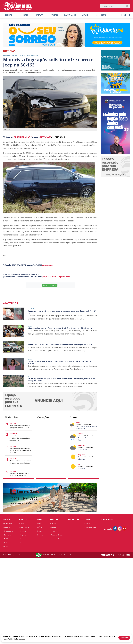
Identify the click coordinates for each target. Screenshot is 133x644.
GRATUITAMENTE (23, 137)
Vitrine (53, 523)
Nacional (23, 531)
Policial (6, 539)
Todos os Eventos (57, 535)
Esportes (23, 519)
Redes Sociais (107, 519)
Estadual (23, 543)
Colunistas (101, 15)
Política (6, 543)
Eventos (39, 531)
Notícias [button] (8, 15)
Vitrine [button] (85, 15)
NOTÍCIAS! (45, 137)
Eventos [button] (54, 15)
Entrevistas (7, 523)
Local (22, 539)
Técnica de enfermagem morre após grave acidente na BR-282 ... (21, 427)
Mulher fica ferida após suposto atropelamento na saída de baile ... (20, 463)
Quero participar (91, 527)
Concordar (124, 638)
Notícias (7, 519)
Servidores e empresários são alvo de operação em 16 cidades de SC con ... (20, 450)
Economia (7, 535)
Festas (53, 527)
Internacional (8, 531)
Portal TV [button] (39, 15)
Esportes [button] (24, 15)
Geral (6, 547)
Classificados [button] (70, 15)
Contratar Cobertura (58, 539)
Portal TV (40, 519)
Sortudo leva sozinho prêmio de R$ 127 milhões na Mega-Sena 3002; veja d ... (20, 438)
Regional (7, 527)
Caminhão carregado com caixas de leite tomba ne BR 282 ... (20, 474)
